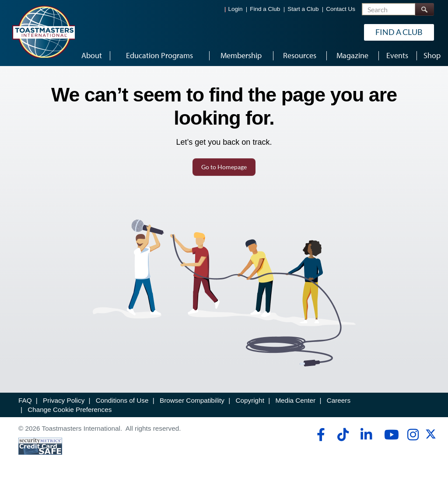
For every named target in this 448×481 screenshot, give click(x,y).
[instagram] (413, 435)
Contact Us (341, 9)
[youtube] (390, 435)
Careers (339, 400)
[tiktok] (343, 435)
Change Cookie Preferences (70, 410)
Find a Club (265, 9)
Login (236, 9)
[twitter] (431, 437)
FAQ (25, 400)
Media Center (295, 400)
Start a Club (303, 9)
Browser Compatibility (192, 400)
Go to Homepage (224, 167)
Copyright (250, 400)
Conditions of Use (122, 400)
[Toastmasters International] (43, 31)
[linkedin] (366, 435)
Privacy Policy (64, 400)
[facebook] (320, 435)
